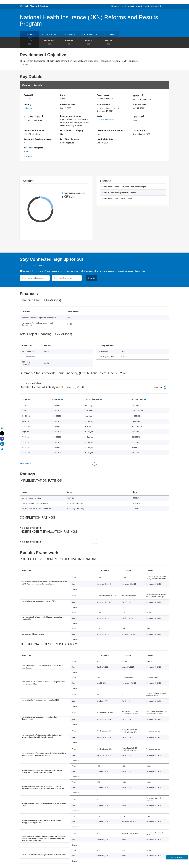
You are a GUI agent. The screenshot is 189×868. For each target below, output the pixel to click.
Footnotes (25, 463)
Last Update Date (105, 139)
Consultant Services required (38, 139)
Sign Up (92, 278)
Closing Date (139, 130)
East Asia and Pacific (105, 120)
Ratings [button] (89, 43)
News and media (89, 34)
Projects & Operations (40, 6)
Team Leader (103, 95)
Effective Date (139, 104)
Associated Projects (34, 148)
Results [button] (108, 43)
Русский (154, 6)
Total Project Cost (33, 116)
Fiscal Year (138, 116)
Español (131, 6)
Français (139, 6)
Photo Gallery (109, 34)
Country (28, 104)
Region (100, 116)
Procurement (49, 34)
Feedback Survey (177, 857)
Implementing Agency (71, 116)
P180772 (28, 151)
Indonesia (28, 108)
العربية (147, 6)
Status (63, 95)
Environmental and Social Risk (111, 130)
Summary (30, 34)
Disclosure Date (68, 104)
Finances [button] (69, 43)
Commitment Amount (34, 130)
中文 (161, 6)
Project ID (29, 95)
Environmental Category (72, 130)
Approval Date (103, 104)
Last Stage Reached (70, 139)
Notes (27, 156)
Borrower (138, 95)
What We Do (25, 6)
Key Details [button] (49, 43)
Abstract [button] (30, 43)
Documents (69, 34)
